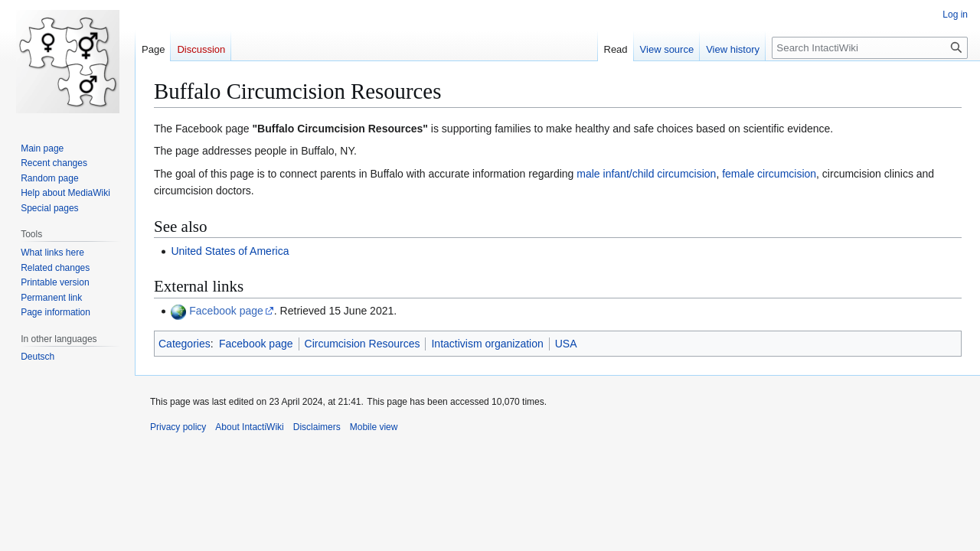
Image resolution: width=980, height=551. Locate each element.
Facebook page (226, 311)
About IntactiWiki (249, 427)
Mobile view (374, 427)
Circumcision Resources (363, 344)
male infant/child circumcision (646, 174)
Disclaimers (317, 427)
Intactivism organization (487, 344)
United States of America (230, 251)
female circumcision (769, 174)
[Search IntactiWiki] (870, 48)
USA (566, 344)
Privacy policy (178, 427)
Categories (185, 344)
